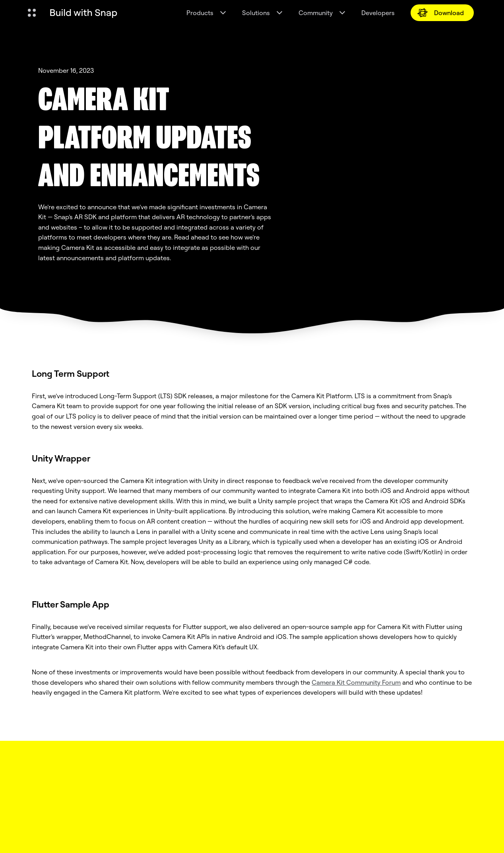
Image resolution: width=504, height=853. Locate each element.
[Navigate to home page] (83, 13)
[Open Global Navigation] (32, 13)
